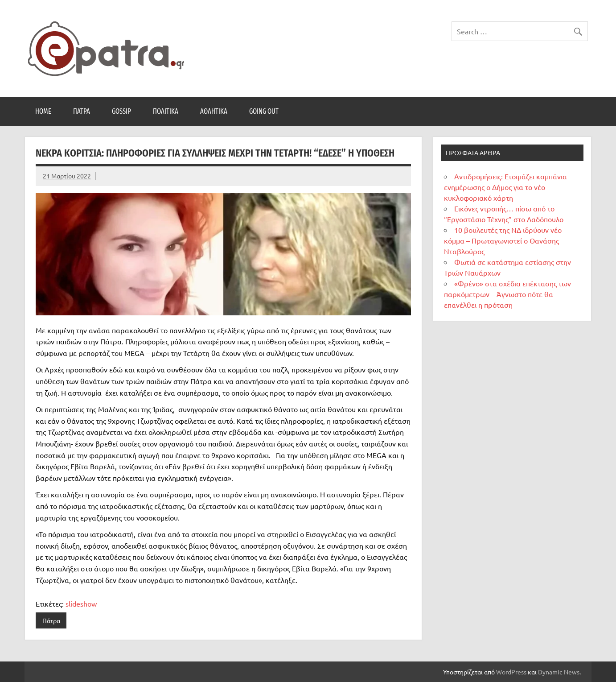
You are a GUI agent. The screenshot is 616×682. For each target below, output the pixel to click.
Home (43, 111)
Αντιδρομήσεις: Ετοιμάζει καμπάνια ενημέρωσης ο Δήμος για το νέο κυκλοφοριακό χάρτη (505, 187)
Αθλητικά (214, 111)
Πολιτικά (166, 111)
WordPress (511, 672)
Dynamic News (559, 672)
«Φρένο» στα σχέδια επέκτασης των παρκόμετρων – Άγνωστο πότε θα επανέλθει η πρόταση (507, 294)
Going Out (264, 111)
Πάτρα (82, 111)
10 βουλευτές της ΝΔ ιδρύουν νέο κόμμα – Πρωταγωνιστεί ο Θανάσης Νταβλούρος (503, 240)
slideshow (81, 603)
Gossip (121, 111)
